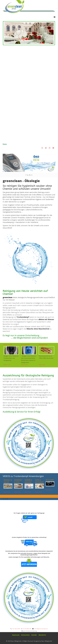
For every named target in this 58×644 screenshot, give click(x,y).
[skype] (30, 175)
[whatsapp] (32, 175)
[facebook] (26, 175)
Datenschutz (25, 635)
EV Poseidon (25, 345)
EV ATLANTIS (8, 345)
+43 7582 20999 (16, 629)
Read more (7, 365)
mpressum (16, 635)
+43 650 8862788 (27, 629)
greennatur (43, 345)
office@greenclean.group (41, 629)
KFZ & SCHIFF (50, 480)
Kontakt (34, 635)
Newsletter (42, 635)
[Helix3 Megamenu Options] (55, 17)
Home (5, 144)
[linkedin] (28, 175)
